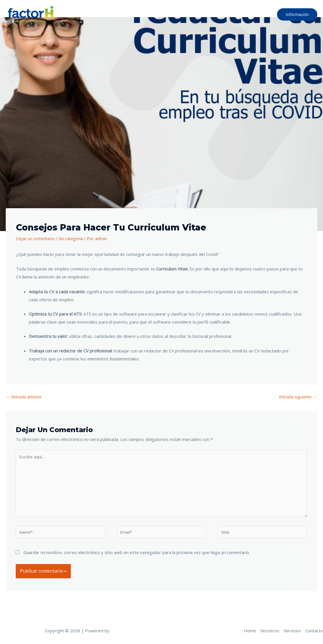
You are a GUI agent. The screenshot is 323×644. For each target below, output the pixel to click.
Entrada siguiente (297, 397)
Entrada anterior (25, 397)
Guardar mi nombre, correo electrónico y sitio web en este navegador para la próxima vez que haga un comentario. (137, 557)
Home (181, 14)
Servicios (232, 14)
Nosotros (205, 14)
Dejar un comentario (36, 238)
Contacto (258, 14)
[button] (297, 14)
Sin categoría (73, 238)
